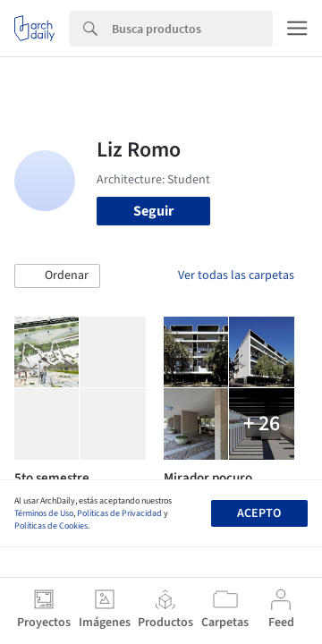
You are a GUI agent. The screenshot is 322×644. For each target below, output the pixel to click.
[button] (57, 276)
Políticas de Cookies (51, 526)
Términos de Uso (44, 513)
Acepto (259, 513)
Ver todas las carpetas (236, 275)
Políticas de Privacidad (119, 513)
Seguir (153, 211)
